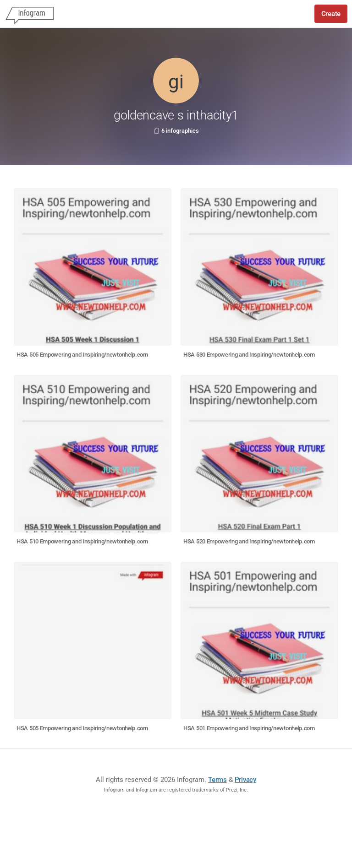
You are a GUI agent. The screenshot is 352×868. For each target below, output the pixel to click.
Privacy (245, 780)
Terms (217, 780)
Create (331, 14)
